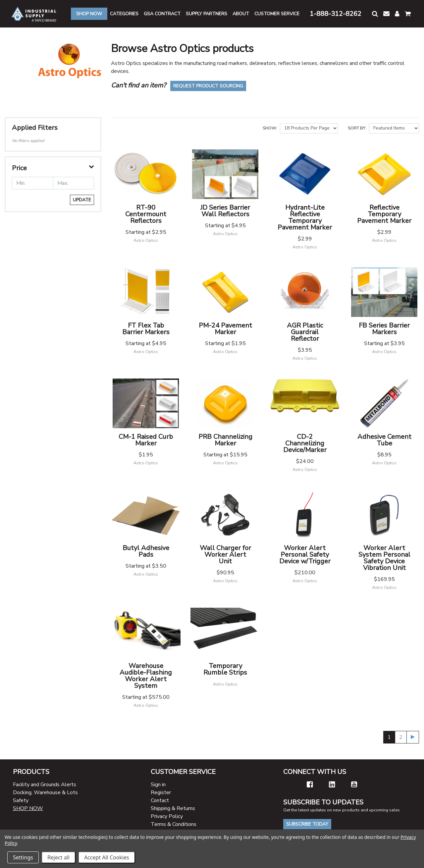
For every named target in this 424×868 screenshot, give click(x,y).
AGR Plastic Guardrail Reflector (305, 332)
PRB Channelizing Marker (225, 440)
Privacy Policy (167, 816)
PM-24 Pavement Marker (225, 329)
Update (82, 200)
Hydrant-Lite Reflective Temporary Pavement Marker (305, 217)
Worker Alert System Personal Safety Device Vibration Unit (384, 558)
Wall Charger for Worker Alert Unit (225, 555)
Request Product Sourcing (208, 86)
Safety (21, 800)
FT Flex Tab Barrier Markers (146, 329)
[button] (375, 14)
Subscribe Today (307, 824)
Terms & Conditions (174, 824)
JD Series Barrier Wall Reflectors (225, 211)
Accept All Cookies (107, 857)
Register (161, 792)
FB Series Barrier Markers (384, 329)
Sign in (158, 785)
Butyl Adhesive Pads (146, 551)
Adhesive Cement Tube (384, 440)
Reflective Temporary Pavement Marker (384, 214)
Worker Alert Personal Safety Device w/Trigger (305, 555)
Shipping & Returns (173, 808)
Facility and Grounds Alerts (45, 785)
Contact (160, 800)
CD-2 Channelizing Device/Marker (305, 443)
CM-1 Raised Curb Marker (146, 440)
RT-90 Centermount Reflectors (146, 214)
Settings (23, 857)
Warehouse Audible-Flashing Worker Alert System (146, 676)
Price (19, 168)
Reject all (58, 857)
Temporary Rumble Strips (225, 669)
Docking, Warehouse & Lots (45, 792)
